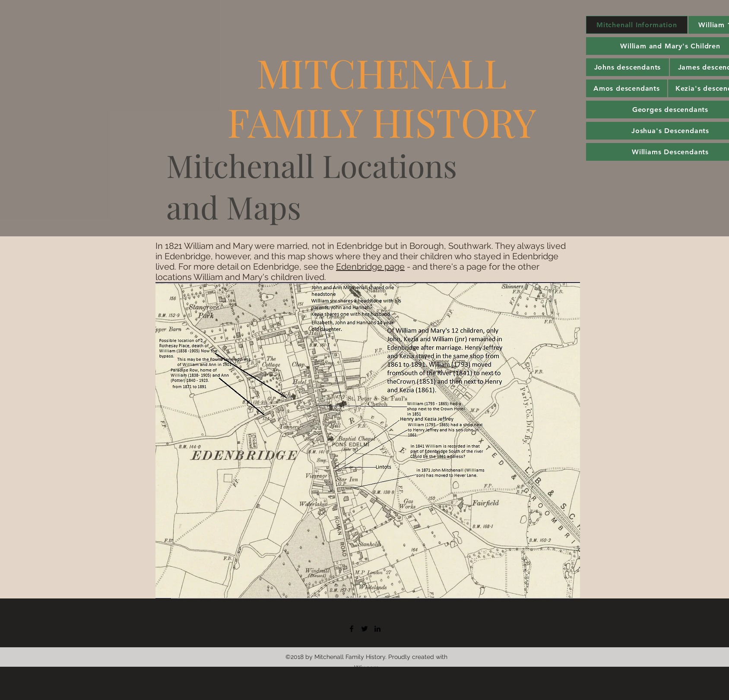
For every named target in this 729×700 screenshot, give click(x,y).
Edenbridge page (370, 267)
